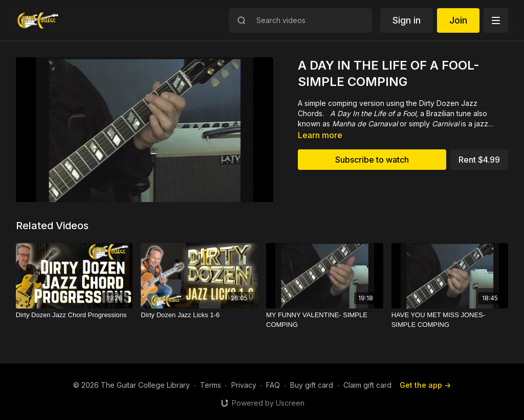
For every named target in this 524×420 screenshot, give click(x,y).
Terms (211, 385)
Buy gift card (312, 385)
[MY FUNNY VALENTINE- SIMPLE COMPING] (325, 320)
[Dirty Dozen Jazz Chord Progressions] (74, 315)
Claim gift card (367, 385)
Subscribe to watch (372, 160)
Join (458, 20)
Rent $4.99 (479, 160)
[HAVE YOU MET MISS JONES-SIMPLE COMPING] (450, 320)
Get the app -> (425, 385)
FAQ (273, 385)
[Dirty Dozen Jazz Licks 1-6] (199, 315)
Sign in (407, 20)
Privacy (244, 385)
